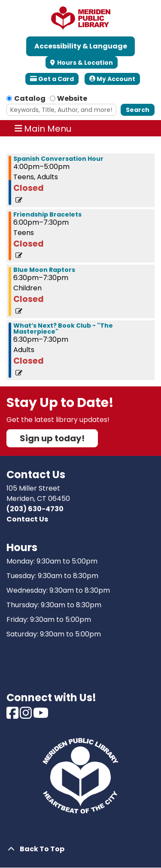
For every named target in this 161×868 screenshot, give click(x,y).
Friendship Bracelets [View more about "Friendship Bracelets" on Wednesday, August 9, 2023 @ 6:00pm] (47, 214)
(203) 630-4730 (35, 509)
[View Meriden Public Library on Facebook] (13, 716)
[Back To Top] (80, 849)
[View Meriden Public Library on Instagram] (26, 716)
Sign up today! (52, 438)
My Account (112, 79)
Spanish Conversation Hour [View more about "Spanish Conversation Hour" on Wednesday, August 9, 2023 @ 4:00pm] (58, 159)
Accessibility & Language (81, 46)
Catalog (30, 98)
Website (72, 98)
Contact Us (27, 519)
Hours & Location (84, 63)
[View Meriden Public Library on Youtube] (41, 716)
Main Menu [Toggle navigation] (43, 128)
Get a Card (52, 79)
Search (138, 110)
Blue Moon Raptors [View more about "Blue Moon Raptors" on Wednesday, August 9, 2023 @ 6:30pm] (44, 270)
